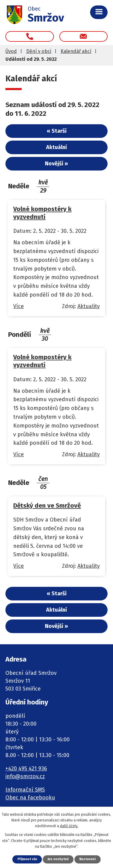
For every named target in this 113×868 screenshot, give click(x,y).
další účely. (69, 826)
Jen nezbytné (58, 859)
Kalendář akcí (76, 51)
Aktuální (56, 147)
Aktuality (89, 306)
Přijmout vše (27, 859)
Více (19, 306)
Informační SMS (25, 790)
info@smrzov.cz (25, 776)
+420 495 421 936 (26, 769)
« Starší (57, 131)
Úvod (11, 51)
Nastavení (87, 859)
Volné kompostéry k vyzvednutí (42, 213)
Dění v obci (39, 51)
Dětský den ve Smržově (47, 506)
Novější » (56, 164)
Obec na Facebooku (30, 798)
